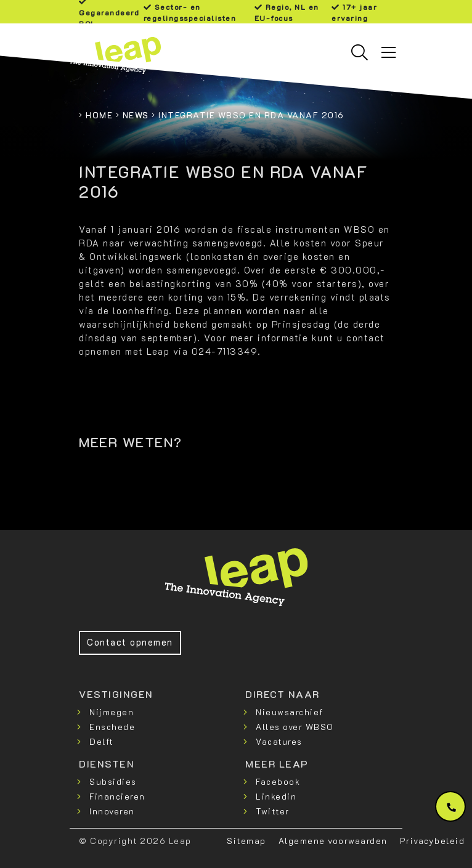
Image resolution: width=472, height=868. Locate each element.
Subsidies (113, 781)
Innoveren (112, 811)
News (136, 115)
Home (99, 115)
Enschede (112, 727)
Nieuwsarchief (290, 712)
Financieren (117, 796)
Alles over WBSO (295, 727)
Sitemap (246, 841)
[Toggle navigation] (389, 52)
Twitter (273, 811)
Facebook (278, 781)
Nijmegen (112, 712)
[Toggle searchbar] (360, 52)
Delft (101, 741)
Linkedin (276, 796)
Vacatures (279, 741)
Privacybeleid (433, 841)
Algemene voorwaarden (333, 841)
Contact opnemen (130, 642)
